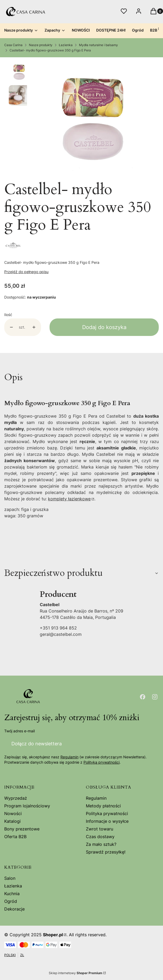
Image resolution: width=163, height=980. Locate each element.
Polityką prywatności (102, 762)
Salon (10, 878)
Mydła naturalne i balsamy (98, 45)
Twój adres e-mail (19, 731)
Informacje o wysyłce (107, 821)
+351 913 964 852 (58, 628)
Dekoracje (14, 909)
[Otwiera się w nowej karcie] (143, 697)
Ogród (11, 901)
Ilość (8, 315)
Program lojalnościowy (27, 806)
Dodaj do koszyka (104, 327)
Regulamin (69, 757)
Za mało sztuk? (101, 844)
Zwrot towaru (100, 829)
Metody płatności (103, 806)
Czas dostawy (100, 837)
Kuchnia (12, 894)
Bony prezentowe (22, 829)
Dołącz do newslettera (37, 744)
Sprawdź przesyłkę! (106, 852)
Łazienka (66, 45)
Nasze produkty (41, 45)
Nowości (13, 813)
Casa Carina (13, 45)
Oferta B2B (15, 837)
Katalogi (12, 821)
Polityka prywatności (107, 813)
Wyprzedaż (16, 798)
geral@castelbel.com (61, 634)
